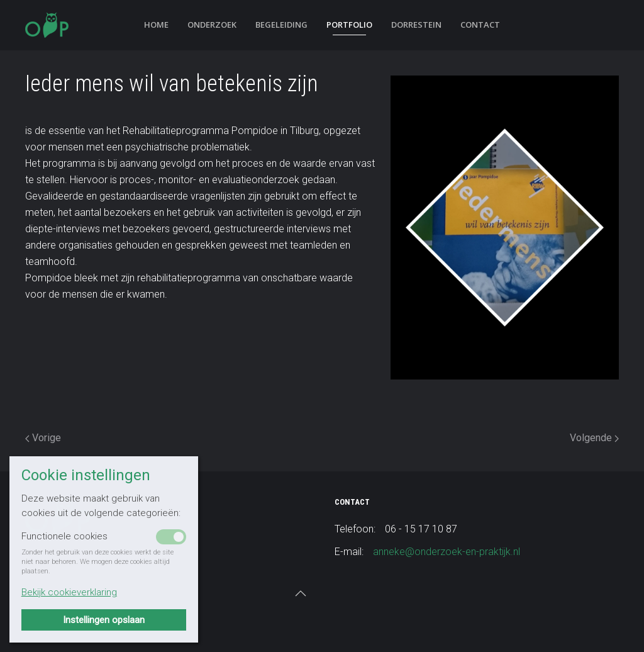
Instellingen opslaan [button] (104, 620)
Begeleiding (281, 25)
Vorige (43, 438)
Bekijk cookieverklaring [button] (69, 592)
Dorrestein (416, 25)
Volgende (594, 438)
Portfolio (349, 25)
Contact (480, 25)
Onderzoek (212, 25)
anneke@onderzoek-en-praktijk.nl (447, 552)
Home (156, 25)
